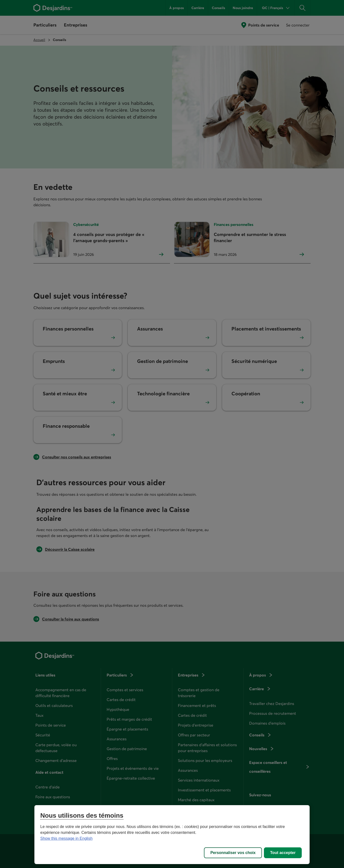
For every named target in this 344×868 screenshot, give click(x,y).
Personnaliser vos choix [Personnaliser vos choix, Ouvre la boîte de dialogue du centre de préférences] (233, 853)
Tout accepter (283, 853)
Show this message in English (66, 838)
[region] (172, 835)
